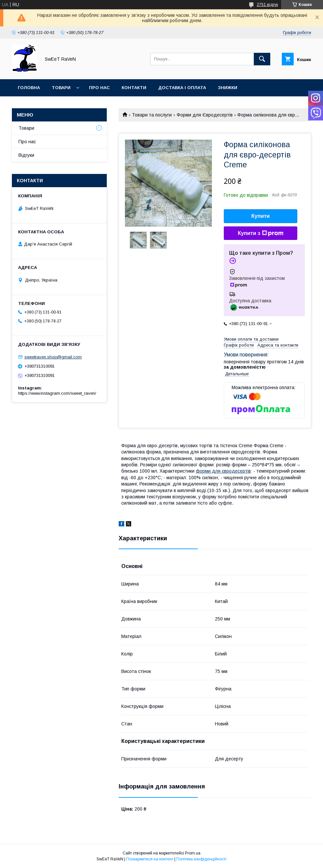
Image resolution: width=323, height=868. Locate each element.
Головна (29, 88)
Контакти (134, 88)
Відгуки (26, 155)
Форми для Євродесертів (205, 115)
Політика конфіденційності (201, 859)
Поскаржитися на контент (150, 859)
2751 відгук (267, 5)
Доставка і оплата (182, 88)
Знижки (228, 88)
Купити (261, 216)
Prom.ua (193, 853)
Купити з (260, 233)
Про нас (99, 88)
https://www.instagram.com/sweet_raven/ (57, 393)
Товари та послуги (152, 115)
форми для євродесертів (223, 471)
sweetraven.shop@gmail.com (53, 357)
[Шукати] (262, 59)
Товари (61, 88)
